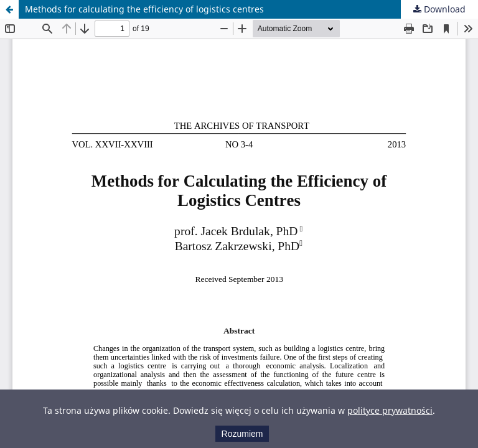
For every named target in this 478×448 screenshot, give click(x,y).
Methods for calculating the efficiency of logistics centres (144, 9)
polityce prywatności (390, 410)
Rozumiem (242, 434)
